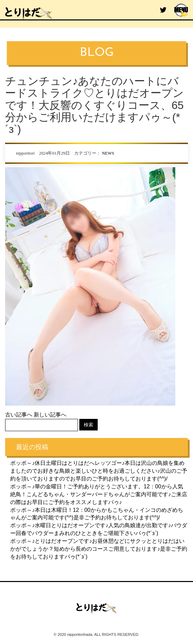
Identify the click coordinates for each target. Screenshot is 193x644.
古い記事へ (19, 415)
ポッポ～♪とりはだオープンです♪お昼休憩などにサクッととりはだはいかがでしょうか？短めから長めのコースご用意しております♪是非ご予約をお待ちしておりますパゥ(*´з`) (99, 549)
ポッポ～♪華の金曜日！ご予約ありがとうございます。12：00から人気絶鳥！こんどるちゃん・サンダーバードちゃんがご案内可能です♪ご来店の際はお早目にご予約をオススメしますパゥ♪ (99, 494)
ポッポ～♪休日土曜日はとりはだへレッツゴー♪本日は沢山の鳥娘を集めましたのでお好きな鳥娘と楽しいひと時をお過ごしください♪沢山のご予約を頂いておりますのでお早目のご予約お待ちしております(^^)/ (99, 471)
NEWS (108, 153)
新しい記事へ (50, 415)
